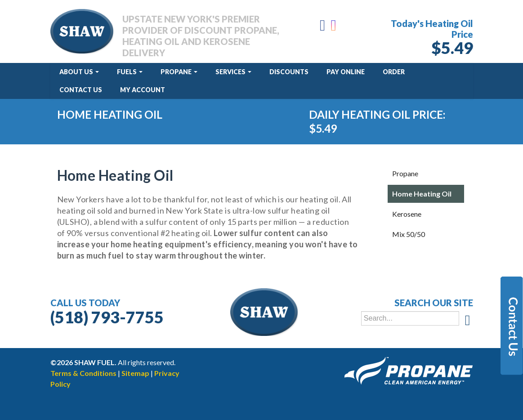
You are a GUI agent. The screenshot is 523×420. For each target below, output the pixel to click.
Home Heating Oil (422, 194)
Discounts (289, 72)
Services (233, 72)
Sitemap (135, 373)
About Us (79, 72)
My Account (143, 90)
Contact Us (81, 90)
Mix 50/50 (409, 234)
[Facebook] (322, 28)
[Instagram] (334, 28)
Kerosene (407, 214)
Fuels (130, 72)
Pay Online (346, 72)
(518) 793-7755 (107, 317)
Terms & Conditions (83, 373)
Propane (179, 72)
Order (394, 72)
